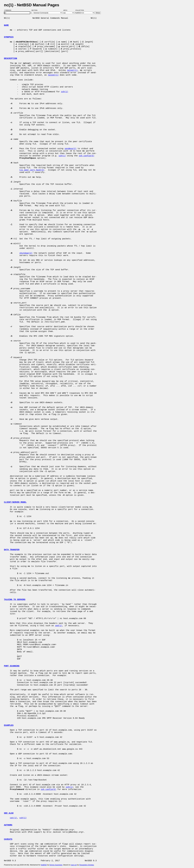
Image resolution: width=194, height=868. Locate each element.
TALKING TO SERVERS (15, 600)
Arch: (67, 10)
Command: (9, 10)
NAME (6, 25)
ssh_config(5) (87, 156)
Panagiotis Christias (87, 865)
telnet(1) (72, 70)
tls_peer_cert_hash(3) (32, 170)
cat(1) (13, 818)
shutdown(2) (26, 253)
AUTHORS (8, 825)
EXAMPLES (9, 725)
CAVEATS (8, 839)
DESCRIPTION (11, 59)
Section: (35, 10)
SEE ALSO (9, 813)
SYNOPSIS (9, 37)
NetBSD (44, 865)
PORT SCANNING (12, 666)
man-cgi (74, 865)
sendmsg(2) (71, 149)
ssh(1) (65, 92)
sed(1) (59, 626)
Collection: (80, 10)
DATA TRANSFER (12, 550)
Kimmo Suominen (56, 865)
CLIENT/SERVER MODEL (15, 502)
